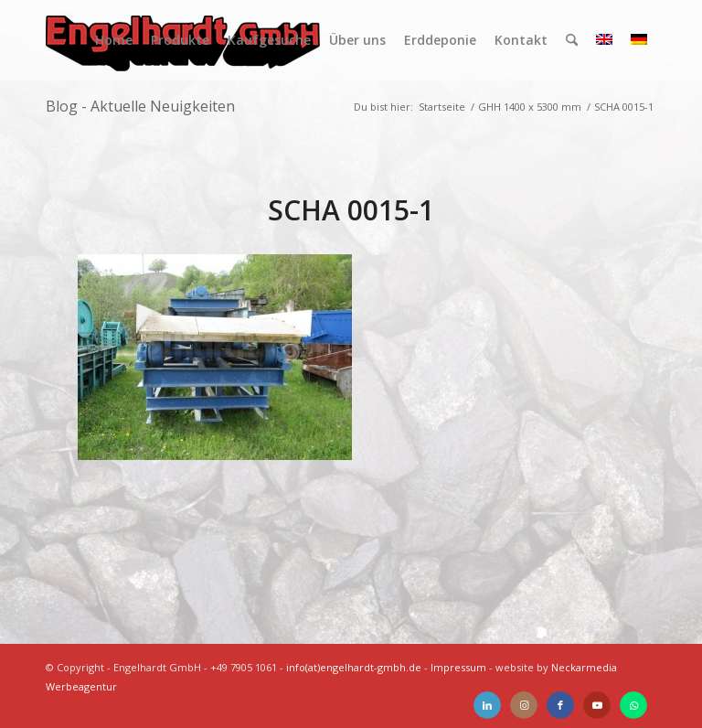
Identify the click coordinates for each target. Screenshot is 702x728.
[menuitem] (114, 40)
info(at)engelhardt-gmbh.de (354, 667)
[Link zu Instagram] (524, 705)
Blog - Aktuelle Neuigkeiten (140, 106)
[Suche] (572, 40)
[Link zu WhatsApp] (633, 705)
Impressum (458, 667)
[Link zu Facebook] (560, 705)
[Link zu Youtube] (597, 705)
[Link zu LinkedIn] (487, 705)
